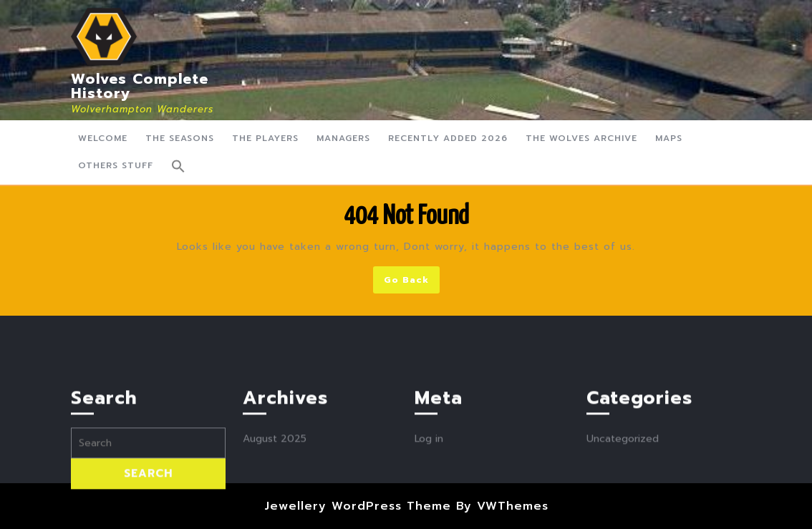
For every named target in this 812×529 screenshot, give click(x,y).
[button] (178, 166)
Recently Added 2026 (448, 138)
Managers (343, 138)
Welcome (103, 138)
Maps (669, 138)
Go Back (412, 282)
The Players (265, 138)
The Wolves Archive (581, 138)
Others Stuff (116, 165)
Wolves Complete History (140, 86)
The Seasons (180, 138)
